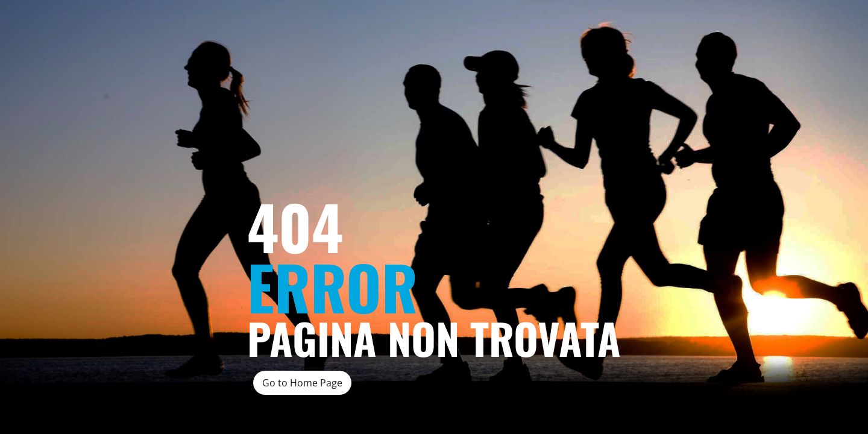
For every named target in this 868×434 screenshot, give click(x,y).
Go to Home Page (302, 383)
